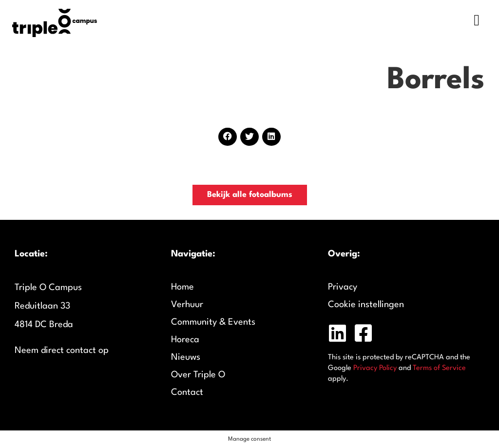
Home (182, 287)
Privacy (343, 287)
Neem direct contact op (62, 351)
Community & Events (213, 322)
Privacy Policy (375, 368)
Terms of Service (439, 368)
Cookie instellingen (366, 305)
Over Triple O (198, 375)
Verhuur (187, 305)
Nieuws (186, 357)
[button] (228, 137)
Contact (187, 392)
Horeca (185, 340)
